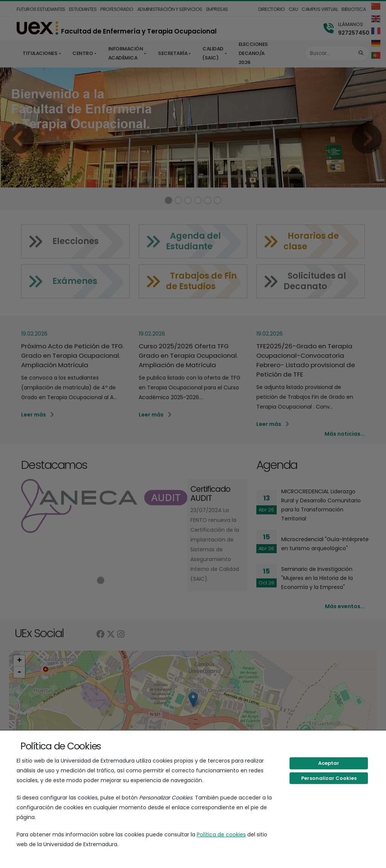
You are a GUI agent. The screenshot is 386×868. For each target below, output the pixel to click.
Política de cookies (221, 834)
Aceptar (329, 763)
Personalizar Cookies (329, 778)
